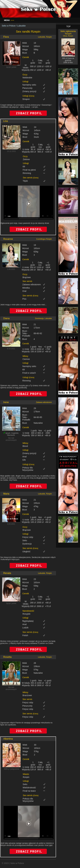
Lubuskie (21, 26)
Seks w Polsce (9, 26)
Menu (9, 20)
